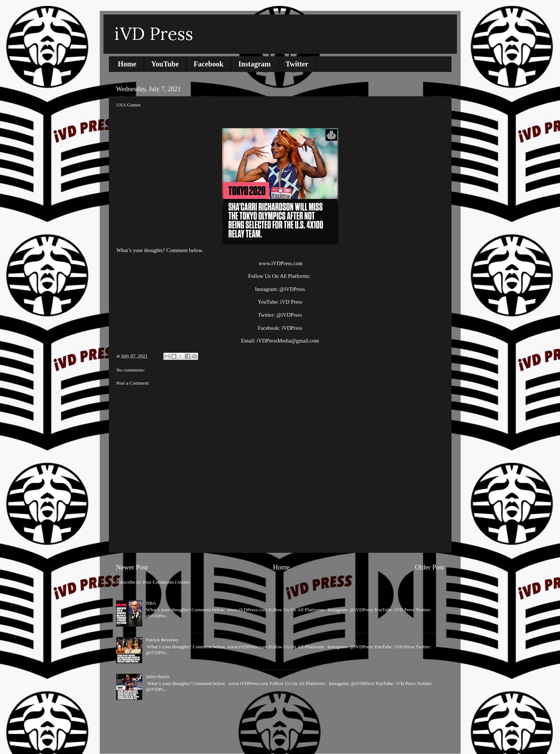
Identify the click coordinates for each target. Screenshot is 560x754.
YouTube (165, 64)
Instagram (255, 64)
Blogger (326, 739)
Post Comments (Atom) (166, 582)
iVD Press (154, 34)
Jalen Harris (158, 676)
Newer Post (132, 567)
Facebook (209, 64)
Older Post (429, 567)
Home (127, 64)
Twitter (297, 64)
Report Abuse (133, 721)
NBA (151, 603)
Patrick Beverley (162, 640)
